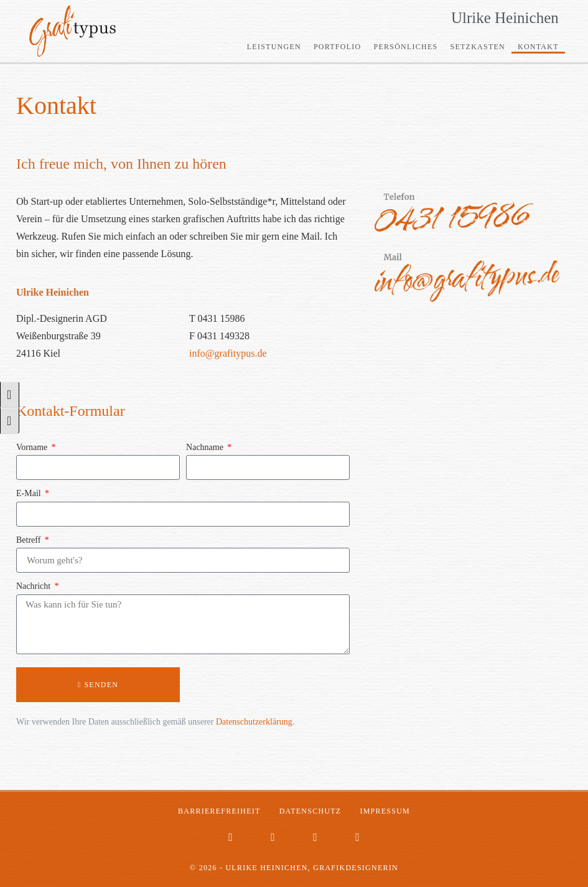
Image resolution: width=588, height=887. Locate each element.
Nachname (206, 447)
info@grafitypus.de (228, 353)
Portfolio (338, 47)
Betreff (30, 540)
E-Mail (30, 493)
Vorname (33, 447)
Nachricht (35, 586)
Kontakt (538, 47)
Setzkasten (478, 47)
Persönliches (405, 47)
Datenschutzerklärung (254, 722)
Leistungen (274, 47)
